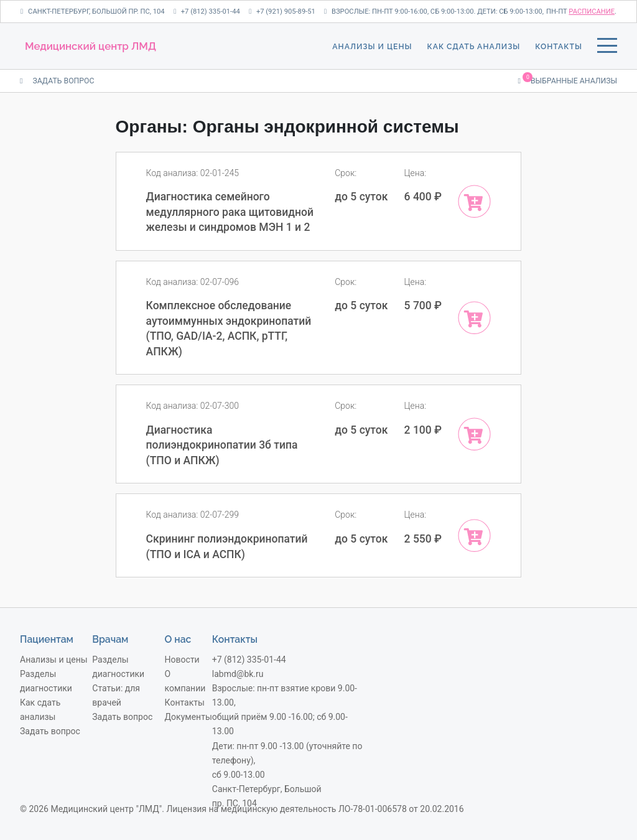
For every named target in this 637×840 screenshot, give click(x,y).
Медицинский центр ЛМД (91, 46)
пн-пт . (581, 12)
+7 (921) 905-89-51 (282, 12)
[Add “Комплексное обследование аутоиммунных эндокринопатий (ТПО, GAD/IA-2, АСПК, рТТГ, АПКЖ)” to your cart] (474, 318)
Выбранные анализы (567, 80)
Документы (188, 717)
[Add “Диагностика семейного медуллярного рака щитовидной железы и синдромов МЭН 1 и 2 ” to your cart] (474, 201)
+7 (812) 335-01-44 (207, 12)
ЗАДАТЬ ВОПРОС (57, 81)
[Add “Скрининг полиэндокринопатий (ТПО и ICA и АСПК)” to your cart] (474, 535)
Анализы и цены (372, 46)
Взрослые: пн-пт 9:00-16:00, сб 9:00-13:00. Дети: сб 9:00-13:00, (434, 12)
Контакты (559, 46)
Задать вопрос (50, 731)
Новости (182, 660)
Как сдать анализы (474, 46)
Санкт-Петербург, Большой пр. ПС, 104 (93, 12)
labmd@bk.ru (238, 674)
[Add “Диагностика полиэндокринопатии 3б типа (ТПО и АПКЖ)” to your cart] (474, 434)
